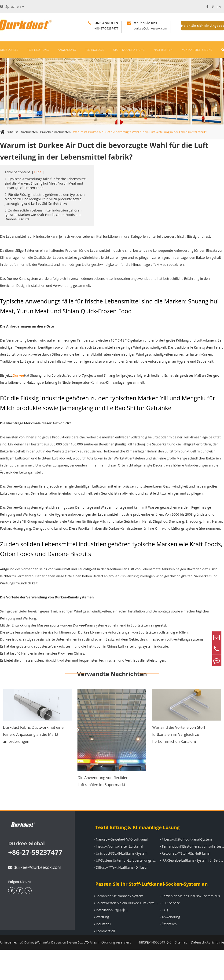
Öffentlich (167, 939)
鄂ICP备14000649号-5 (155, 957)
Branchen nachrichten (60, 132)
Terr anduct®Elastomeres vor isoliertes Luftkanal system (191, 861)
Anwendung (67, 50)
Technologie (95, 50)
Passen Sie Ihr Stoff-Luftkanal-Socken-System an (148, 899)
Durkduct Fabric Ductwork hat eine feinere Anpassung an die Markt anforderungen (33, 749)
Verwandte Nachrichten (112, 689)
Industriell (101, 939)
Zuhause (13, 132)
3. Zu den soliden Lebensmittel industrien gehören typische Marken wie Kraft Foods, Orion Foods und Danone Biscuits (43, 230)
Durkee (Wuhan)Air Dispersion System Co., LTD (60, 957)
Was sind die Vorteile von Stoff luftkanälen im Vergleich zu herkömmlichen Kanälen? (179, 749)
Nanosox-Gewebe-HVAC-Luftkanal (119, 854)
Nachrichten (163, 50)
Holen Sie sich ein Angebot (202, 26)
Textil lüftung (38, 50)
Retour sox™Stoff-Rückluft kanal (183, 868)
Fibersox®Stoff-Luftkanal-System (184, 854)
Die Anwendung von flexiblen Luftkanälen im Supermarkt (103, 796)
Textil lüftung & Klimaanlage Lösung (134, 842)
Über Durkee (9, 50)
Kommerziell (103, 946)
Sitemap (181, 957)
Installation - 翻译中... (109, 925)
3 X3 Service (168, 918)
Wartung (100, 932)
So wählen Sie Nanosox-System (117, 911)
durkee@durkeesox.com (35, 892)
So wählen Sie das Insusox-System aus (188, 911)
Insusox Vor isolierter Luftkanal (117, 861)
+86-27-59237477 (25, 872)
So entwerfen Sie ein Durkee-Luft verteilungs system (125, 918)
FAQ (162, 925)
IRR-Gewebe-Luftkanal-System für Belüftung (191, 875)
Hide (38, 187)
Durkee (18, 390)
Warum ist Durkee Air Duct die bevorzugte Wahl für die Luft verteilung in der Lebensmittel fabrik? (81, 147)
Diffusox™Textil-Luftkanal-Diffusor (119, 882)
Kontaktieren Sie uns (197, 50)
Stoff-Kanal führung (129, 50)
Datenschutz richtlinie (207, 957)
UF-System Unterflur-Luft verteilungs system (125, 875)
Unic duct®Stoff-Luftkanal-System (119, 868)
